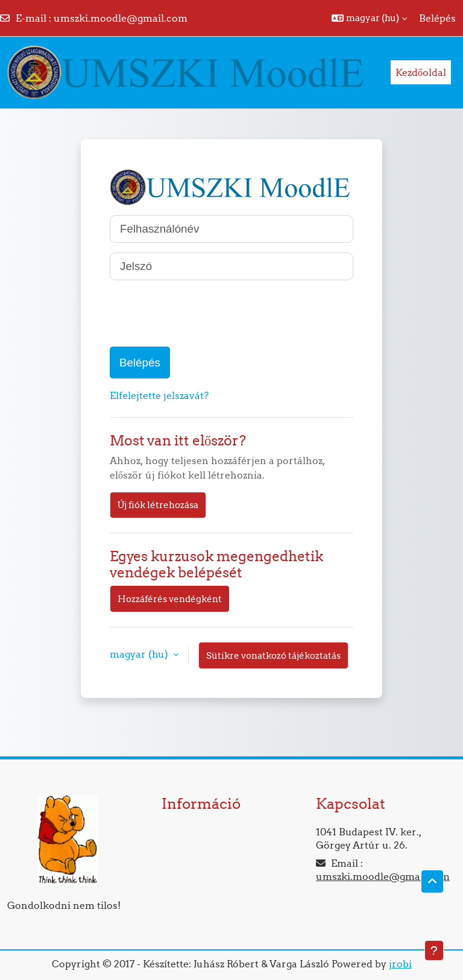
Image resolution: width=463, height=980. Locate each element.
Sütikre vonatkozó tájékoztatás (273, 655)
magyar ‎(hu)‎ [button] (140, 654)
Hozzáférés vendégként (170, 599)
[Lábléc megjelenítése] (434, 950)
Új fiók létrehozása (158, 505)
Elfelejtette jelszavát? (159, 395)
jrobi (400, 964)
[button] (369, 18)
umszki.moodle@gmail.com (121, 18)
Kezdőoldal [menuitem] (421, 72)
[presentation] (201, 313)
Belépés (437, 18)
